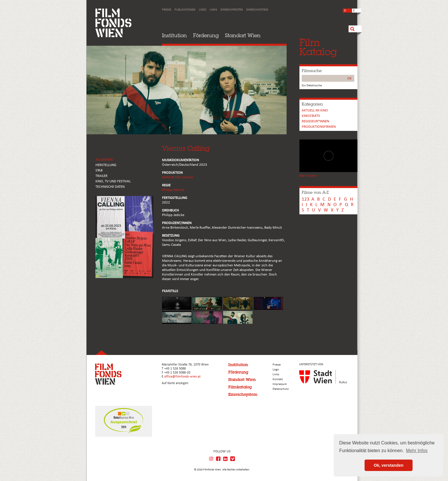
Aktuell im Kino (315, 110)
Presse (167, 10)
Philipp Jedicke (173, 190)
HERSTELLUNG (106, 165)
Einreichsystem (257, 10)
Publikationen (185, 10)
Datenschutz (281, 389)
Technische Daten (110, 187)
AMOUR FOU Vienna (177, 177)
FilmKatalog (318, 47)
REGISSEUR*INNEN (315, 121)
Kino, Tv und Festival (113, 181)
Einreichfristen (232, 10)
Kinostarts (311, 116)
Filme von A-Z (315, 192)
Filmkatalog (240, 387)
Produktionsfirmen (319, 127)
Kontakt (278, 379)
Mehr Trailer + (308, 176)
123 (306, 199)
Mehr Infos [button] (417, 451)
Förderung (206, 35)
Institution (174, 35)
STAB (99, 170)
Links (213, 10)
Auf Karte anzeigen (175, 383)
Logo (203, 10)
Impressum (280, 384)
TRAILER (101, 176)
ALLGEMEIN (104, 160)
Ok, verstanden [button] (389, 465)
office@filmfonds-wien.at (182, 377)
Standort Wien (243, 35)
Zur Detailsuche (312, 86)
